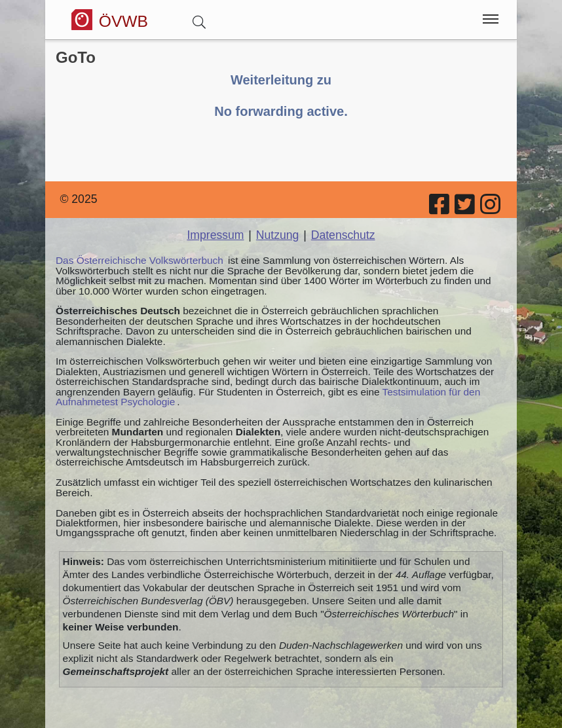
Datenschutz (343, 235)
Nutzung (278, 235)
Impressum (215, 235)
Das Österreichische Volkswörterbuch (140, 260)
